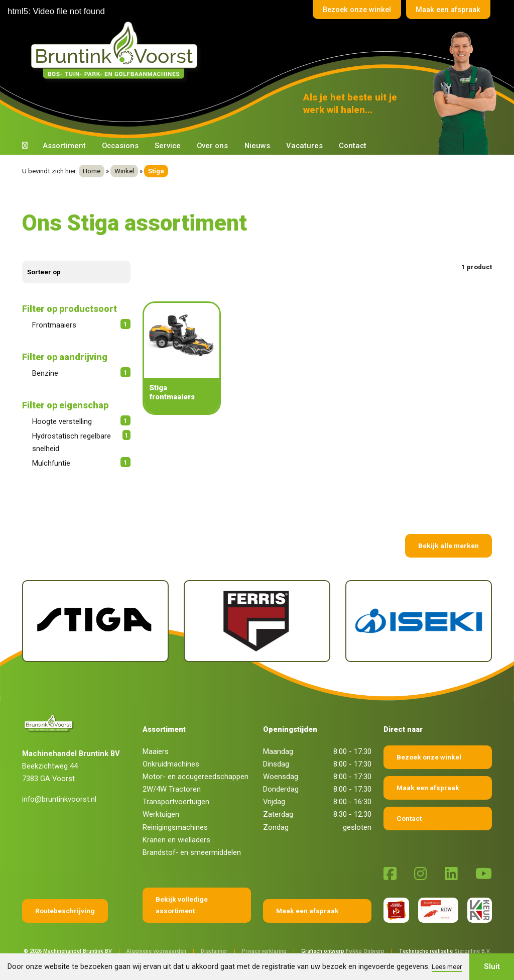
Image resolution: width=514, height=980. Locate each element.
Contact (353, 146)
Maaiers (156, 751)
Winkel (124, 171)
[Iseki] (419, 621)
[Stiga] (95, 621)
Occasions (120, 146)
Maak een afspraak (446, 10)
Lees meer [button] (447, 966)
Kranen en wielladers (176, 840)
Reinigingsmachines (175, 827)
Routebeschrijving (65, 911)
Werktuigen (161, 814)
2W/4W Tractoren (172, 789)
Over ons (212, 146)
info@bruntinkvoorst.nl (59, 799)
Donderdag (281, 789)
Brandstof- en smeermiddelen (192, 852)
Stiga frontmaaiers (172, 392)
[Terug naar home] (116, 51)
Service (168, 146)
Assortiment (64, 146)
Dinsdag (276, 764)
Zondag (276, 827)
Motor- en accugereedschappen (196, 777)
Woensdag (281, 777)
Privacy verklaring (264, 951)
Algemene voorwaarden (156, 951)
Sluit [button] (492, 966)
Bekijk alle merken (448, 546)
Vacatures (304, 146)
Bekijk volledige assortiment (182, 905)
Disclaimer (214, 951)
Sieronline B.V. (473, 951)
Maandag (278, 751)
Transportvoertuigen (176, 802)
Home (92, 171)
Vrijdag (274, 802)
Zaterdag (278, 814)
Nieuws (257, 146)
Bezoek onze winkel (352, 10)
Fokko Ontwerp (365, 951)
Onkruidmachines (171, 764)
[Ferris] (257, 621)
